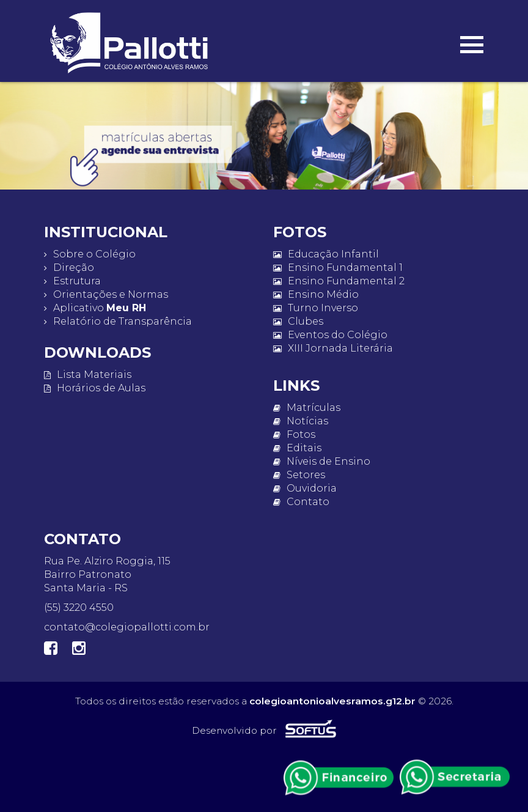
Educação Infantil (326, 254)
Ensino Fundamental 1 (338, 268)
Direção (69, 268)
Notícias (301, 421)
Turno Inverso (316, 308)
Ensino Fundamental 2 (339, 281)
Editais (297, 448)
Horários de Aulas (95, 388)
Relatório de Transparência (118, 321)
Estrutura (72, 281)
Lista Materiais (88, 375)
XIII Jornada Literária (333, 348)
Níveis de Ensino (322, 461)
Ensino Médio (316, 294)
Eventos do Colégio (330, 335)
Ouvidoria (305, 488)
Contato (301, 502)
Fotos (294, 434)
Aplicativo (95, 308)
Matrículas (307, 408)
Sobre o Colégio (90, 254)
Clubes (298, 321)
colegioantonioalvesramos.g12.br (332, 701)
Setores (299, 475)
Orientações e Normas (106, 294)
